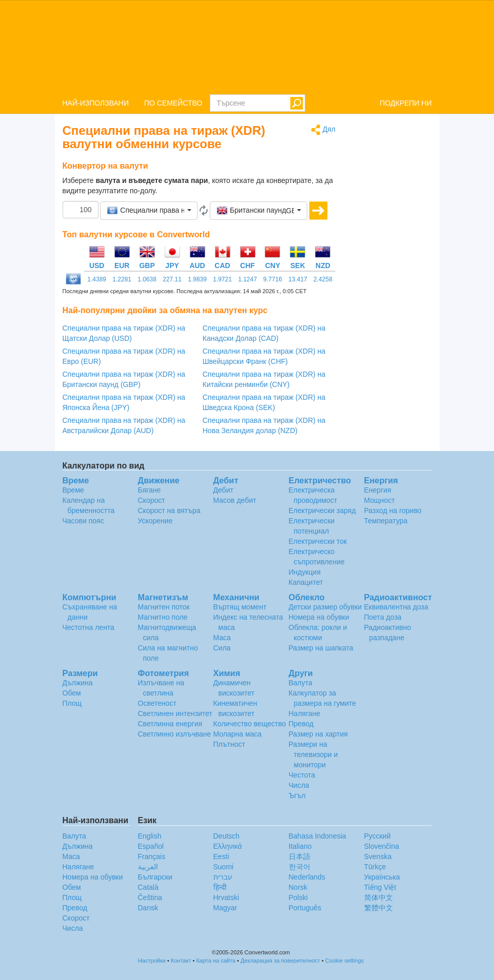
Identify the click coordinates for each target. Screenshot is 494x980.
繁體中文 (379, 908)
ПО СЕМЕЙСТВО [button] (173, 103)
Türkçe (375, 867)
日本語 (300, 856)
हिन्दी (220, 887)
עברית (223, 877)
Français (152, 856)
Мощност (380, 500)
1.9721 (222, 279)
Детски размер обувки (325, 607)
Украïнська (382, 877)
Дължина (78, 683)
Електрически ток (318, 541)
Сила (222, 648)
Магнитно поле (163, 617)
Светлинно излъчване (175, 734)
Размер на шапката (321, 648)
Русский (378, 836)
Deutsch (226, 836)
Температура (386, 521)
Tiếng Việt (380, 887)
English (150, 836)
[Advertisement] (391, 278)
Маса (222, 638)
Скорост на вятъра (169, 511)
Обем (72, 693)
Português (305, 908)
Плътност (229, 744)
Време (73, 490)
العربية (148, 867)
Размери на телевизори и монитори (313, 754)
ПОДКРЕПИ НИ (406, 103)
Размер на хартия (318, 734)
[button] (149, 211)
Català (148, 887)
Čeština (150, 897)
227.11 (172, 279)
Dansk (148, 908)
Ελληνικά (228, 846)
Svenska (378, 856)
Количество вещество (250, 724)
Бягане (150, 490)
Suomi (224, 867)
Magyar (225, 908)
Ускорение (155, 521)
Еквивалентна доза (396, 607)
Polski (298, 897)
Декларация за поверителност (280, 961)
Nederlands (307, 877)
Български (155, 877)
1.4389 (97, 279)
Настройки (152, 961)
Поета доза (383, 617)
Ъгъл (297, 795)
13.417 (298, 279)
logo (247, 47)
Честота (302, 775)
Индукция (305, 572)
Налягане (305, 713)
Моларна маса (238, 734)
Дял (323, 130)
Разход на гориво (393, 511)
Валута (301, 683)
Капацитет (306, 582)
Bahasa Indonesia (318, 836)
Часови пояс (83, 521)
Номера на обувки (319, 617)
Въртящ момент (240, 607)
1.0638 (147, 279)
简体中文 (379, 897)
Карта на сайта (216, 961)
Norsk (298, 887)
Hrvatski (226, 897)
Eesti (221, 856)
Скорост (152, 500)
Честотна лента (88, 627)
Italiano (300, 846)
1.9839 (197, 279)
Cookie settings (344, 961)
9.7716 (273, 279)
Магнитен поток (164, 607)
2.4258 (323, 279)
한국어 (300, 867)
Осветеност (157, 703)
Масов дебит (235, 500)
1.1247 (248, 279)
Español (151, 846)
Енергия (378, 490)
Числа (299, 785)
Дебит (223, 490)
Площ (72, 703)
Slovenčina (382, 846)
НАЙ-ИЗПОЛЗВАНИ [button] (96, 103)
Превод (301, 724)
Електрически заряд (322, 511)
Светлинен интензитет (175, 713)
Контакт (181, 961)
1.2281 (122, 279)
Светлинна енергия (170, 724)
